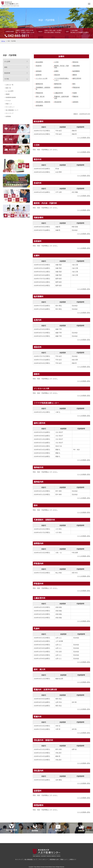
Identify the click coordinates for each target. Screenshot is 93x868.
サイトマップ (10, 113)
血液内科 (39, 75)
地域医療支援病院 (11, 97)
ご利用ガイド (72, 859)
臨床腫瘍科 (76, 71)
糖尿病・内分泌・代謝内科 (61, 67)
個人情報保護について (12, 110)
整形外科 (75, 62)
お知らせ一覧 (10, 85)
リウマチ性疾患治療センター (61, 79)
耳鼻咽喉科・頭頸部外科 (43, 88)
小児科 (56, 62)
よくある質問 (10, 91)
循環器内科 (58, 87)
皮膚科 (56, 71)
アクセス (8, 101)
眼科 (74, 84)
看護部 (8, 94)
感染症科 (57, 75)
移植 (6, 67)
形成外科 (39, 66)
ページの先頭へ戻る (84, 138)
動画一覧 (8, 88)
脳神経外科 (39, 84)
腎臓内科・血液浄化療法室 (61, 97)
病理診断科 (39, 105)
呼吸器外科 (39, 93)
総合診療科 (39, 62)
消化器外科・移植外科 (43, 102)
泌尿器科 (75, 102)
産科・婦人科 (40, 96)
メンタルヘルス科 (42, 78)
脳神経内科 (58, 84)
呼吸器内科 (76, 87)
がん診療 (7, 61)
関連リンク (9, 104)
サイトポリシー (10, 107)
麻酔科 (75, 75)
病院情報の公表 (54, 859)
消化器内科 (58, 102)
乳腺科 (75, 93)
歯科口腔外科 (77, 78)
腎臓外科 (75, 96)
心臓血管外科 (59, 93)
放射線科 (39, 71)
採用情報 (8, 116)
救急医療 (7, 73)
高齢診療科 (76, 66)
